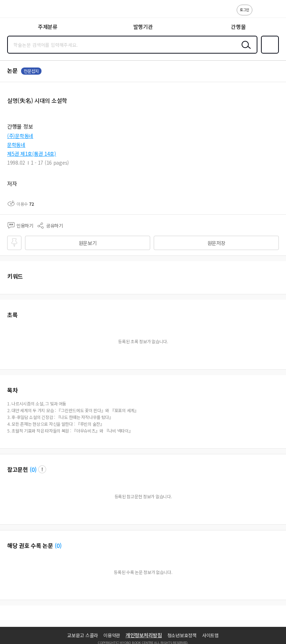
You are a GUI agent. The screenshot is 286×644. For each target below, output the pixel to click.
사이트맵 (210, 635)
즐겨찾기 (268, 53)
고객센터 (260, 14)
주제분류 (48, 27)
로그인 (245, 9)
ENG (275, 14)
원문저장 (216, 243)
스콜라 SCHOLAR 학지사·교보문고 (22, 11)
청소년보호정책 (182, 635)
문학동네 (16, 145)
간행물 (238, 27)
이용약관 (112, 635)
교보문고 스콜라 (83, 635)
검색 (245, 50)
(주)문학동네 (20, 136)
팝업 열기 (42, 469)
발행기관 (143, 27)
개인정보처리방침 (144, 635)
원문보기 (88, 243)
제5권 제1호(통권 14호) (32, 154)
